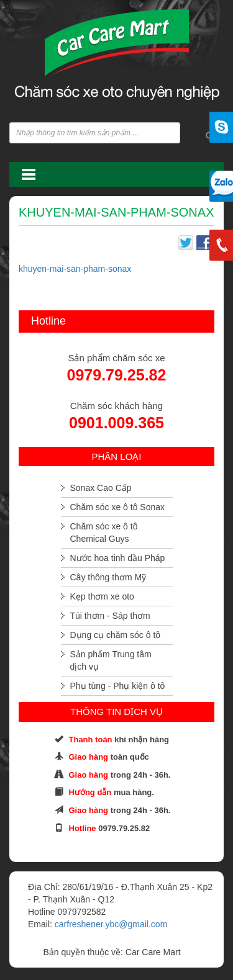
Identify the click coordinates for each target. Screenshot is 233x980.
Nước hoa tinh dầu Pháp (118, 558)
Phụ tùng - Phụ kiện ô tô (118, 686)
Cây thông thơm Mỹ (108, 577)
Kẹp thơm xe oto (102, 596)
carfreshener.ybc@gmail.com (111, 924)
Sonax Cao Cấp (101, 488)
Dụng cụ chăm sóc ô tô (116, 635)
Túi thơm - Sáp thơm (110, 616)
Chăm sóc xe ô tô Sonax (118, 507)
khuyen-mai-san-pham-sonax (75, 269)
